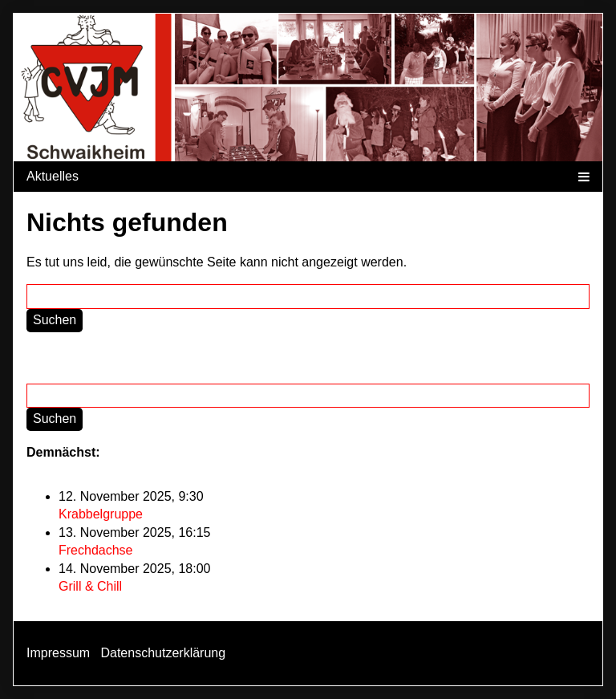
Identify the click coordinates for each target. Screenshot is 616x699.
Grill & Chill (90, 586)
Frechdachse (96, 550)
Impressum (58, 653)
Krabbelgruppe (101, 514)
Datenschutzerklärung (163, 653)
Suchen (55, 320)
